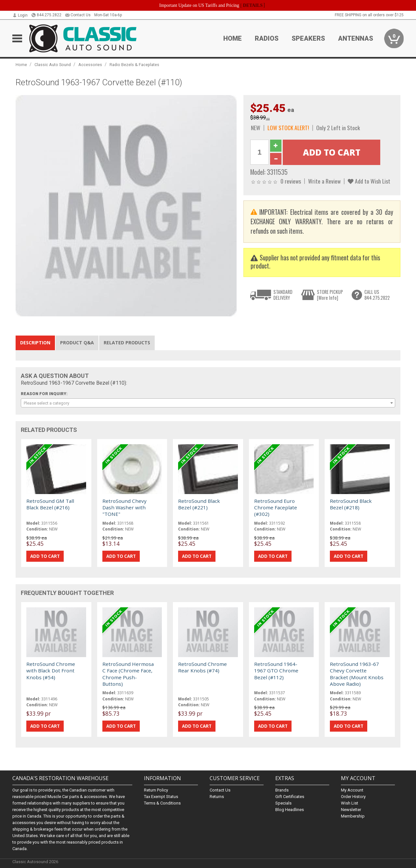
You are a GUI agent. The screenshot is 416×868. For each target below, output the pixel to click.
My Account (352, 790)
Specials (283, 803)
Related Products (127, 343)
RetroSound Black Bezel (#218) (351, 504)
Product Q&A (77, 343)
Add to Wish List (369, 181)
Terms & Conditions (162, 803)
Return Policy (156, 790)
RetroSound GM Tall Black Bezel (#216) (50, 504)
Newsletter (351, 810)
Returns (217, 797)
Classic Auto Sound (53, 65)
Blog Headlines (290, 810)
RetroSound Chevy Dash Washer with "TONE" (124, 508)
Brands (282, 790)
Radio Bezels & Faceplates (134, 65)
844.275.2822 (46, 15)
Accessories (90, 65)
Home (233, 38)
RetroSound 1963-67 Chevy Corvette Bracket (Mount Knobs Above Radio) (357, 674)
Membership (353, 816)
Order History (353, 797)
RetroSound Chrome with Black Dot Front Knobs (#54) (51, 671)
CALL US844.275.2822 (377, 295)
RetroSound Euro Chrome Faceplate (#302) (276, 508)
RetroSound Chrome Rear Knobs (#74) (202, 667)
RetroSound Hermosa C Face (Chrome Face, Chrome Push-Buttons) (128, 674)
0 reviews (291, 181)
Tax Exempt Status (161, 797)
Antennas (356, 38)
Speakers (308, 38)
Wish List (350, 803)
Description (35, 343)
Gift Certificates (290, 797)
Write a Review (324, 181)
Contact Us (78, 15)
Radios (267, 38)
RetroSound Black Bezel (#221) (199, 504)
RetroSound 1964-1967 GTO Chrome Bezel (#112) (276, 671)
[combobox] (208, 403)
